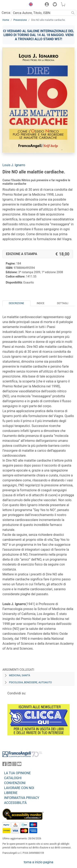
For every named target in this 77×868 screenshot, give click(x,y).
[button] (30, 5)
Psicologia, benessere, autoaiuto (30, 682)
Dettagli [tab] (63, 303)
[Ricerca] (73, 13)
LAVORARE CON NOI (19, 788)
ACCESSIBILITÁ (15, 803)
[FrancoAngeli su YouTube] (19, 765)
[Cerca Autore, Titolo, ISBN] (41, 13)
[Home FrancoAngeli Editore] (14, 5)
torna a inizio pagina (38, 862)
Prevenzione (20, 20)
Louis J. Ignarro (14, 165)
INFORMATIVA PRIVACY (22, 798)
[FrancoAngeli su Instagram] (14, 765)
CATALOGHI (13, 778)
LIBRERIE (11, 793)
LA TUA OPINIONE (17, 773)
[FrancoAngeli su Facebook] (5, 765)
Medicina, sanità (20, 675)
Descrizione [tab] (16, 303)
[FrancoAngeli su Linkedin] (9, 765)
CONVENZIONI (15, 783)
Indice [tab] (41, 303)
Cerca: (6, 13)
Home (6, 20)
